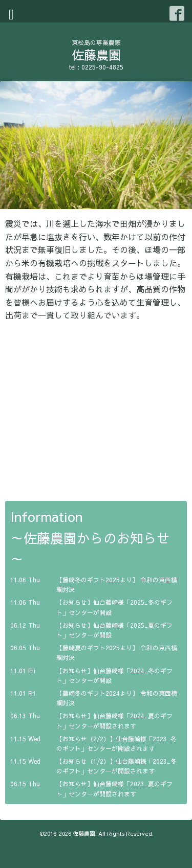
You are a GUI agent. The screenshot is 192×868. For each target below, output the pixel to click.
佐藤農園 (96, 55)
